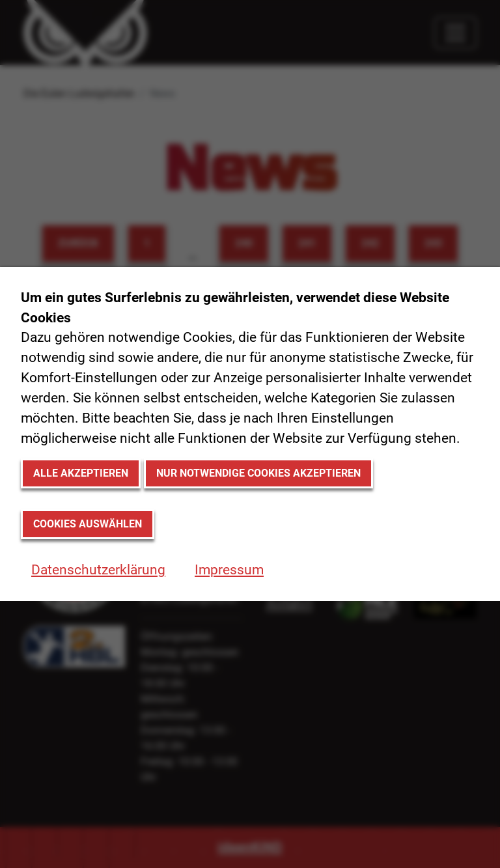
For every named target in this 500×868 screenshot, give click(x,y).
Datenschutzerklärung (98, 570)
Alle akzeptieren (81, 473)
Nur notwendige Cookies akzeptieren (258, 473)
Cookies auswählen (88, 524)
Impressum (229, 570)
